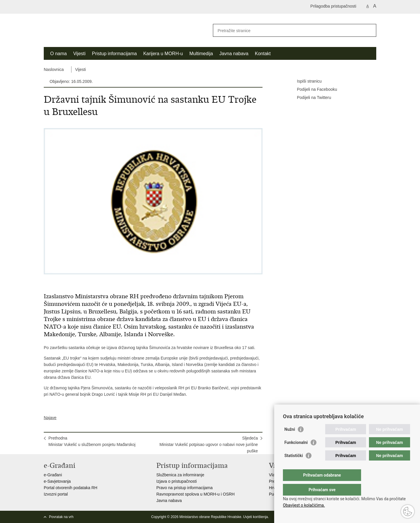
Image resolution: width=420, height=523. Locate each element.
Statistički (294, 467)
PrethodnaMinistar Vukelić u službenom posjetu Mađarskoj (92, 441)
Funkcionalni (296, 454)
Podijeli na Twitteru (310, 98)
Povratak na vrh (61, 517)
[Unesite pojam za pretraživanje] (288, 30)
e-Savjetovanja (57, 481)
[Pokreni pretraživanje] (370, 30)
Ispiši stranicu (305, 81)
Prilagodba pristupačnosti (333, 6)
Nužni (290, 441)
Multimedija (201, 54)
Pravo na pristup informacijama (184, 488)
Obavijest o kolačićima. (304, 505)
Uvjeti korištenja (256, 517)
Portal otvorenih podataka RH (71, 488)
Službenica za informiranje (180, 475)
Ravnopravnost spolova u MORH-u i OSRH (195, 494)
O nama (58, 54)
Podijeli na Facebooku (313, 90)
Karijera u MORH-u (163, 54)
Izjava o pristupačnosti (177, 481)
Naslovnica (54, 69)
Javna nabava (234, 54)
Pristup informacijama (114, 54)
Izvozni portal (56, 494)
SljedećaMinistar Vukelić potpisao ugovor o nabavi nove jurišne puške (209, 444)
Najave (50, 418)
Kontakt (263, 54)
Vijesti (79, 54)
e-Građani (53, 475)
